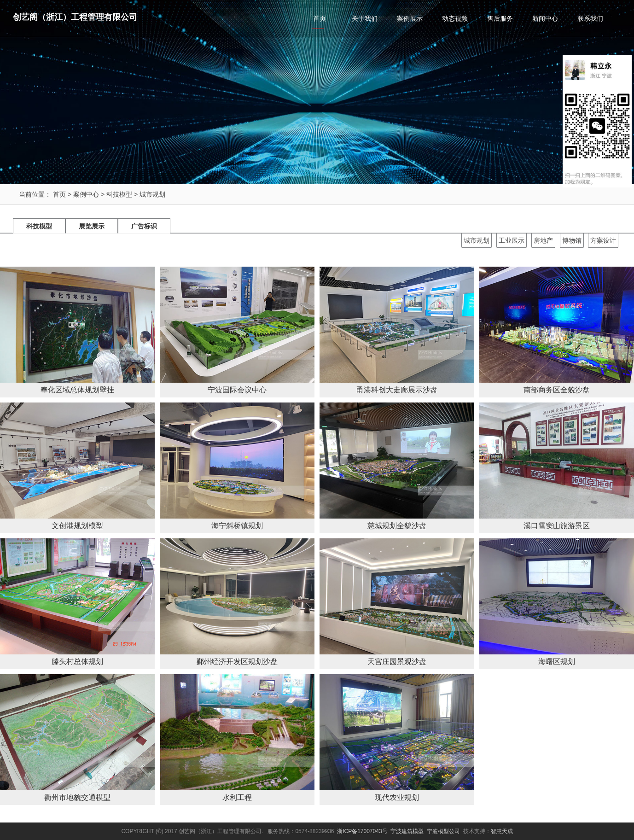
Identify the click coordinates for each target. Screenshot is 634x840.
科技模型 (119, 194)
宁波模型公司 (443, 831)
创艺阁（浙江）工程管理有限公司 (75, 17)
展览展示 (92, 226)
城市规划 (152, 194)
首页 (320, 18)
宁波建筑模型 (407, 831)
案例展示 (410, 18)
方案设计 (603, 240)
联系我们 (590, 18)
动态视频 (455, 18)
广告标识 (144, 226)
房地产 (543, 240)
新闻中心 (545, 18)
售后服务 (500, 18)
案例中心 (86, 194)
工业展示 (512, 240)
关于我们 (365, 18)
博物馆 (572, 240)
